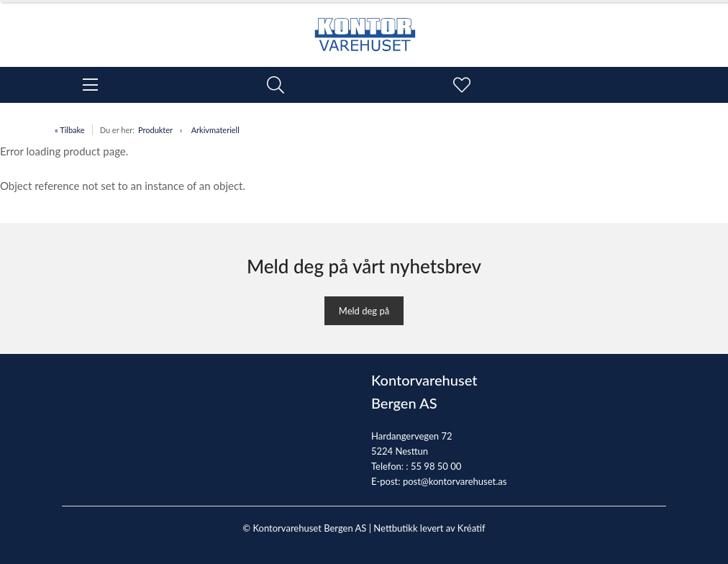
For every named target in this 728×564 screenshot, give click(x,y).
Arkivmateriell (215, 130)
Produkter (155, 130)
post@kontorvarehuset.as (455, 481)
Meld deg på (364, 311)
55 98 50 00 (436, 466)
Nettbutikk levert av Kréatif (429, 528)
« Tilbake (70, 130)
